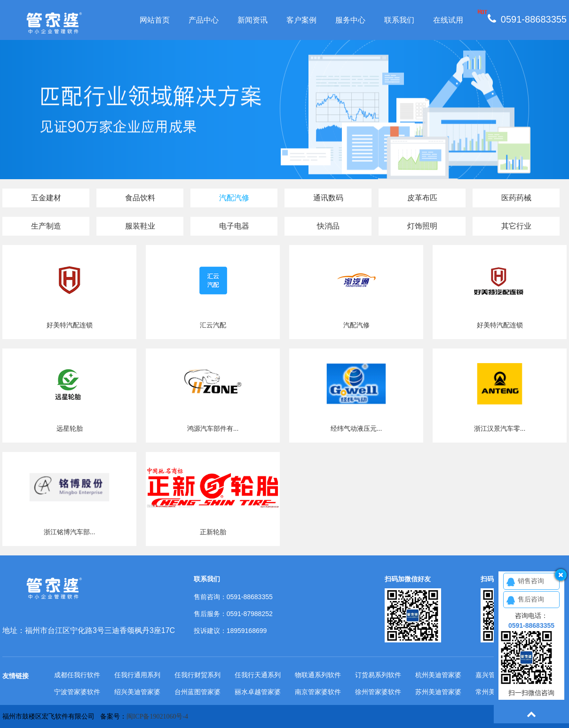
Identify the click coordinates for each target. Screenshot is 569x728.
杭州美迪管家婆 (438, 675)
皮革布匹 (422, 198)
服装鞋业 (140, 226)
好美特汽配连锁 (70, 325)
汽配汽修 (234, 198)
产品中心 (204, 20)
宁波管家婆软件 (77, 692)
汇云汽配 (213, 325)
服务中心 (350, 20)
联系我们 (399, 20)
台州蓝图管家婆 (198, 692)
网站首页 (155, 20)
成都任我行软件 (77, 675)
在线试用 (448, 20)
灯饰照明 (422, 226)
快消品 (328, 226)
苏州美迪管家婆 (438, 692)
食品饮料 (140, 198)
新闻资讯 (253, 20)
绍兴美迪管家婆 (137, 692)
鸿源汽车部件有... (213, 428)
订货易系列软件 (378, 675)
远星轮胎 (70, 428)
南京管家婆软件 (318, 692)
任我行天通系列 (258, 675)
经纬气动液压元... (356, 428)
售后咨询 (531, 599)
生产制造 (46, 226)
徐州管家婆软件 (378, 692)
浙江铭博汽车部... (70, 532)
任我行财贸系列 (198, 675)
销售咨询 (531, 581)
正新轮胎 (213, 532)
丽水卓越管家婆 (258, 692)
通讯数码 (328, 198)
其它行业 (516, 226)
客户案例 (301, 20)
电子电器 (234, 226)
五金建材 (46, 198)
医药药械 (516, 198)
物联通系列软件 (318, 675)
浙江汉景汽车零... (500, 428)
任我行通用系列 (137, 675)
